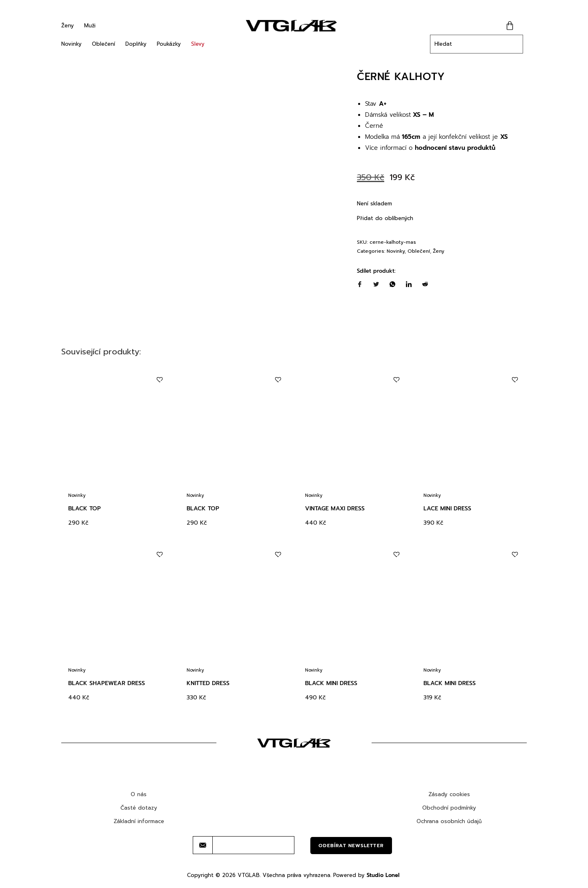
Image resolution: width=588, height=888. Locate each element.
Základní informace (139, 821)
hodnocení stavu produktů (455, 148)
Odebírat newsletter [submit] (351, 846)
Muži (90, 26)
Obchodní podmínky (449, 808)
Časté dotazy (139, 808)
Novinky (71, 44)
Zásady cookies (449, 794)
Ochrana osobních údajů (449, 821)
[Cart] (510, 26)
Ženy (68, 26)
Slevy (198, 44)
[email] (253, 845)
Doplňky (136, 44)
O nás (139, 794)
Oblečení (104, 44)
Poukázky (169, 44)
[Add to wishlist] (159, 380)
